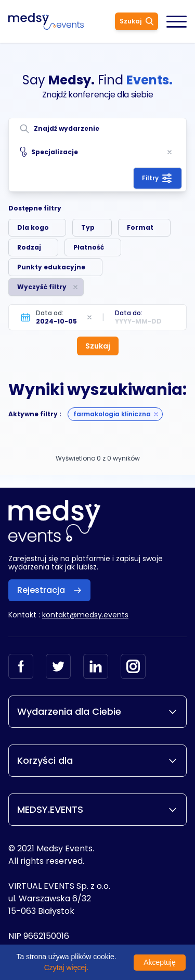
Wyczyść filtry (42, 287)
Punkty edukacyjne (51, 267)
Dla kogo (33, 227)
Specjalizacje (49, 152)
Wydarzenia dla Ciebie (97, 711)
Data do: (129, 313)
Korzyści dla (97, 760)
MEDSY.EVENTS (97, 809)
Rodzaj (29, 247)
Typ (88, 227)
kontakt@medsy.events (85, 615)
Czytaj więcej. (67, 967)
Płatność (89, 247)
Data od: (50, 313)
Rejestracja (49, 590)
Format (140, 227)
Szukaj (136, 21)
